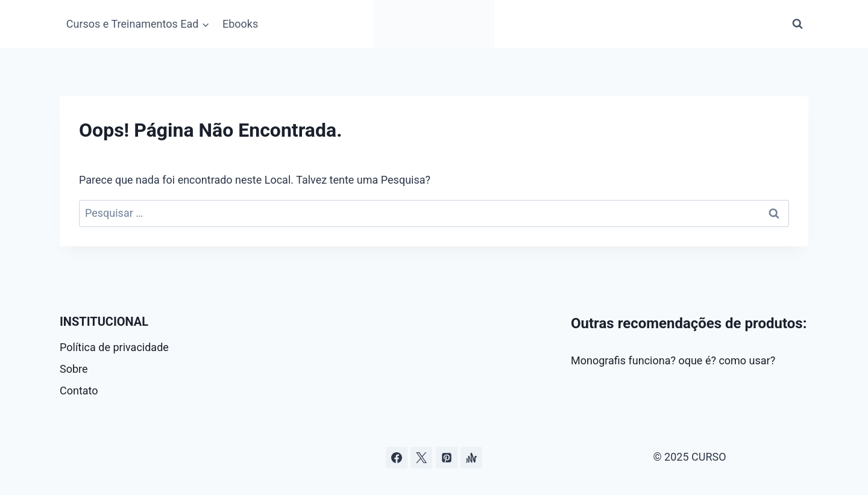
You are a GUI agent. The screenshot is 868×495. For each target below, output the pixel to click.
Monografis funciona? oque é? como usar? (673, 360)
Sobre (74, 369)
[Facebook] (397, 458)
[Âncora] (471, 458)
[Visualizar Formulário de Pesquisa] (797, 24)
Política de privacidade (114, 347)
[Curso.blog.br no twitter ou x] (421, 458)
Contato (79, 391)
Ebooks (240, 24)
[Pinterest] (447, 458)
